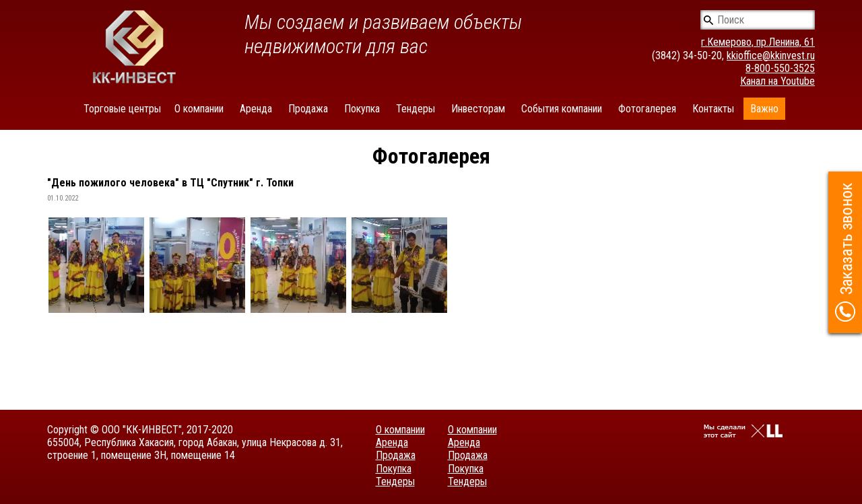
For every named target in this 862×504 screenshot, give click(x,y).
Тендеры (416, 109)
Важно (764, 109)
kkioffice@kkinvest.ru (771, 56)
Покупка (362, 109)
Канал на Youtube (777, 81)
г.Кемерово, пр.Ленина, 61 (758, 42)
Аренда (256, 109)
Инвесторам (478, 109)
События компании (562, 109)
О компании (199, 109)
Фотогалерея (647, 109)
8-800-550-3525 (780, 68)
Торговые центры (122, 109)
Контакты (713, 109)
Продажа (308, 109)
